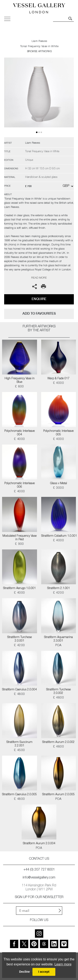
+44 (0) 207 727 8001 (39, 870)
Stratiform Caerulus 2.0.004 (19, 690)
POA (59, 646)
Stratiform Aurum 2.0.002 (58, 742)
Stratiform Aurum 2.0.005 (58, 795)
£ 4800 (19, 694)
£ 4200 (59, 593)
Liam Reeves (39, 41)
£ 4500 (19, 750)
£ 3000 (59, 488)
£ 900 (20, 544)
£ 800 (20, 387)
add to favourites (39, 313)
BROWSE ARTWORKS (39, 52)
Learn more (63, 964)
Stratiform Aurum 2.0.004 (39, 844)
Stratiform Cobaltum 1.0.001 (59, 536)
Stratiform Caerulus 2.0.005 (19, 795)
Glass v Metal (59, 484)
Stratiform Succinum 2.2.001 (19, 744)
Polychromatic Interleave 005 (58, 433)
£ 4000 (59, 383)
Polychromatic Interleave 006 (20, 485)
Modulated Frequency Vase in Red (20, 538)
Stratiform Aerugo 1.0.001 (19, 588)
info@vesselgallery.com (39, 878)
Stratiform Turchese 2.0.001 (20, 639)
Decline (24, 972)
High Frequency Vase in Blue (20, 380)
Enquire (39, 299)
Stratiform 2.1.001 (59, 588)
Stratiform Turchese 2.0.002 (58, 692)
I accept (44, 972)
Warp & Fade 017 (58, 379)
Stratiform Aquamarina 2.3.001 (58, 639)
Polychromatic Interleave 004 (20, 433)
